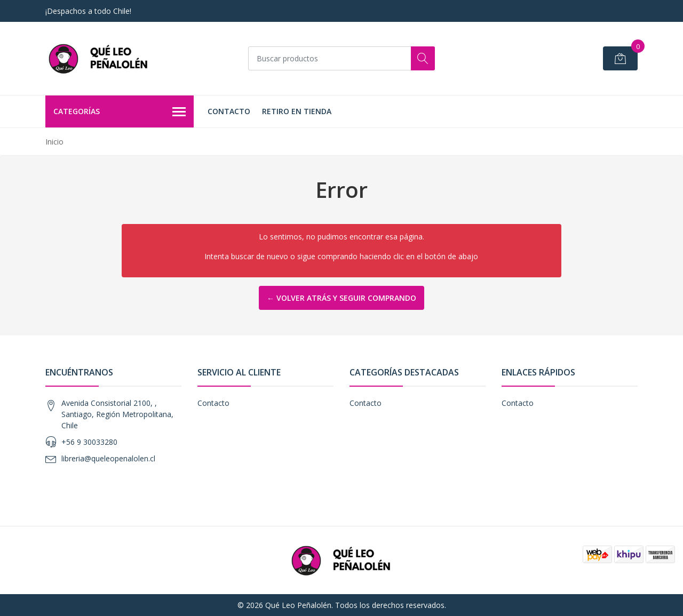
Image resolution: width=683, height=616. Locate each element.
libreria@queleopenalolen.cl (108, 458)
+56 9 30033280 (89, 442)
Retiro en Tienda (297, 111)
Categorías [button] (120, 112)
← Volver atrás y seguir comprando (341, 298)
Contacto (229, 111)
